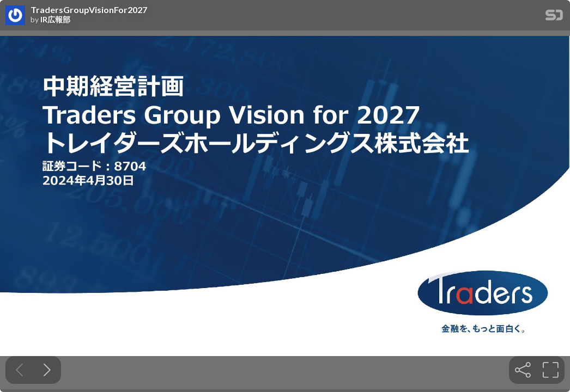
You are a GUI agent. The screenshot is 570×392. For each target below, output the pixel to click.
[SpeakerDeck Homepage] (554, 17)
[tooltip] (523, 370)
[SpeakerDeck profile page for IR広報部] (15, 16)
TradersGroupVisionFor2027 (89, 10)
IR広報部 (55, 20)
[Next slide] (47, 370)
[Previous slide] (19, 370)
